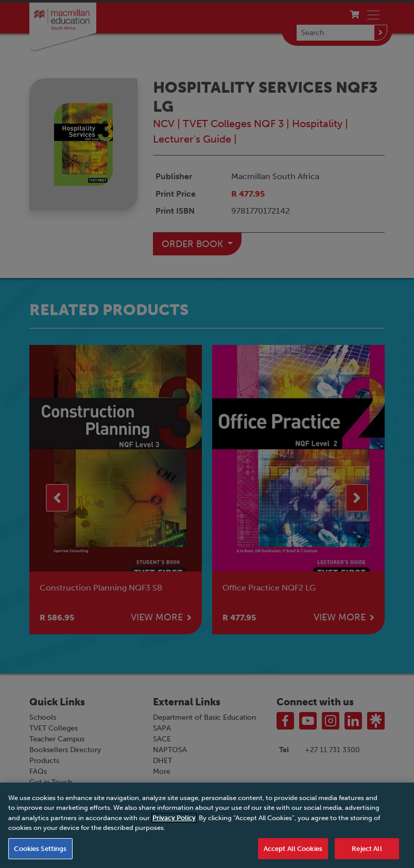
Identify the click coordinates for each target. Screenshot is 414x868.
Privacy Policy (174, 831)
